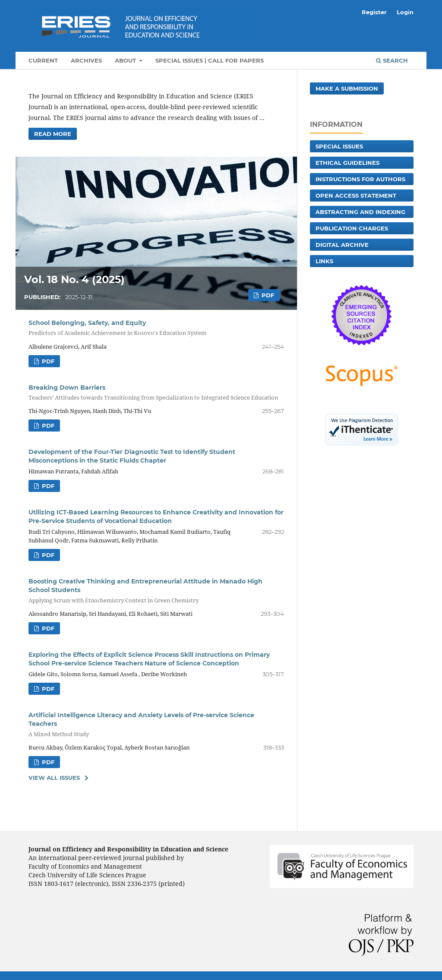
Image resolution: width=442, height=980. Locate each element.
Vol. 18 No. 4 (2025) (74, 279)
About (126, 60)
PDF (267, 295)
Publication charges (352, 228)
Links (324, 261)
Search (392, 60)
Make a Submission (347, 88)
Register (374, 12)
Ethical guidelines (347, 163)
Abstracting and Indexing (360, 212)
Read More (53, 134)
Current (43, 60)
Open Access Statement (356, 195)
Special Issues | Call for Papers (210, 60)
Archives (86, 60)
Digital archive (342, 245)
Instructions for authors (360, 179)
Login (405, 12)
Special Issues (339, 146)
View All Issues (54, 778)
